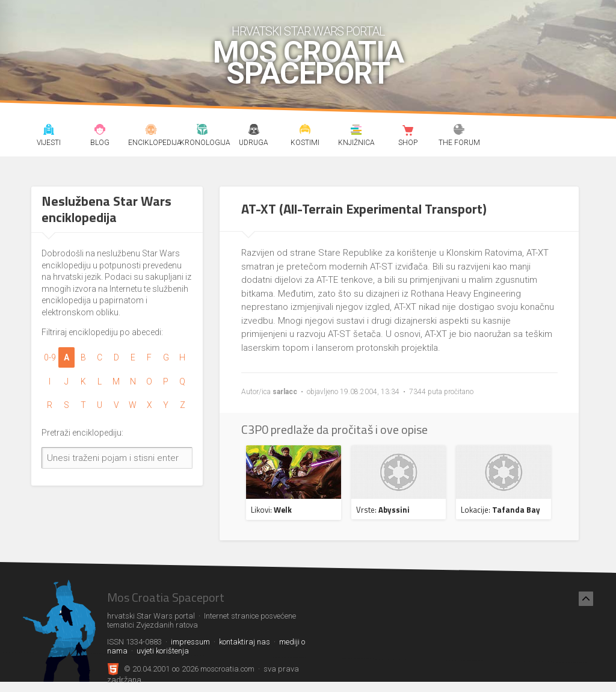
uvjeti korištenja (163, 651)
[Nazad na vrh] (586, 599)
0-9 (50, 357)
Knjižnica (357, 131)
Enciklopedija (151, 131)
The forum (459, 131)
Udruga (254, 131)
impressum (190, 642)
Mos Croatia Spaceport (308, 63)
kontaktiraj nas (245, 642)
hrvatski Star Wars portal (308, 31)
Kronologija (203, 131)
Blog (100, 131)
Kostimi (305, 131)
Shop (408, 131)
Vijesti (49, 131)
